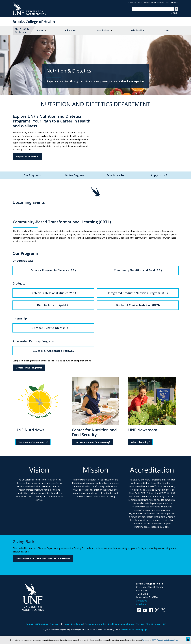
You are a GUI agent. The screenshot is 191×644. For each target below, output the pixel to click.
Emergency (55, 624)
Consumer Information (95, 624)
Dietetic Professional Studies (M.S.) (53, 293)
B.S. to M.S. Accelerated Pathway (53, 351)
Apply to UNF (159, 175)
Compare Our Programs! (29, 368)
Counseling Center (134, 3)
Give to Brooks (172, 3)
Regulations (77, 624)
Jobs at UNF (160, 624)
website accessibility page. (135, 630)
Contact (29, 624)
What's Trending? (140, 442)
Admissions (103, 30)
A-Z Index (175, 13)
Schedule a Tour (117, 175)
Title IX (149, 624)
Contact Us (142, 601)
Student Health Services (154, 3)
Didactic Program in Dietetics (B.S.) (53, 270)
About (40, 30)
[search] (152, 9)
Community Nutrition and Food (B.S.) (138, 270)
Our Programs (32, 175)
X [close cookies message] (188, 639)
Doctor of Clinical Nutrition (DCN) (138, 305)
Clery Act (140, 624)
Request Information (27, 156)
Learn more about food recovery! (92, 442)
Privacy (145, 640)
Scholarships (138, 30)
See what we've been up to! (33, 442)
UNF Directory (42, 624)
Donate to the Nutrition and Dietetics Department (43, 559)
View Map (141, 604)
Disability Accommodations (121, 624)
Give (166, 30)
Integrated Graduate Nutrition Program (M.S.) (138, 293)
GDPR (154, 640)
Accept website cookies (167, 640)
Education (71, 30)
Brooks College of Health (34, 22)
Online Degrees (74, 175)
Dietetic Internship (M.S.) (53, 305)
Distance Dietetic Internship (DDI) (53, 328)
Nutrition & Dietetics (22, 30)
